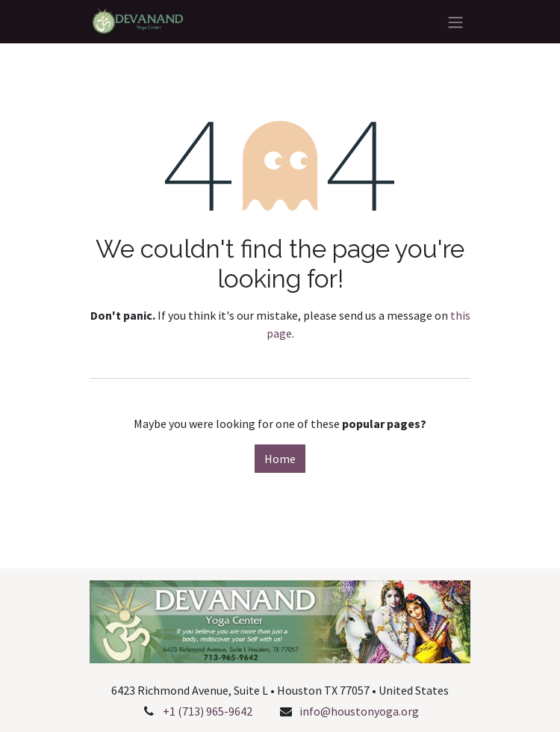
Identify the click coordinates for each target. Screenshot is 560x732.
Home (280, 459)
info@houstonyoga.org (359, 711)
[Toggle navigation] (455, 22)
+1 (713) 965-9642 (208, 711)
